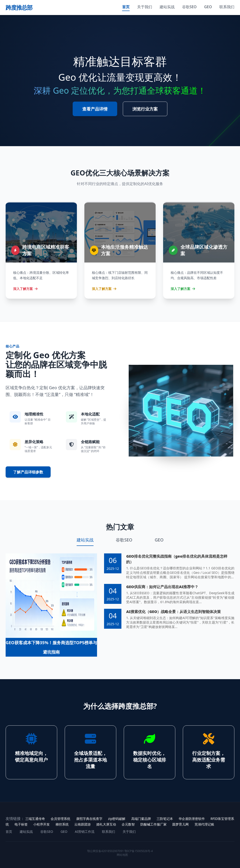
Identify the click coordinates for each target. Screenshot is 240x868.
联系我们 (227, 7)
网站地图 (122, 855)
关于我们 (145, 7)
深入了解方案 (25, 289)
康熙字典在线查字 (89, 819)
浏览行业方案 (145, 109)
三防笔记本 (165, 819)
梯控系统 (62, 824)
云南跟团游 (82, 824)
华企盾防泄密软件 (192, 819)
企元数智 (128, 824)
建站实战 (167, 7)
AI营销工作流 (85, 832)
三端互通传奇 (35, 819)
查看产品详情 (95, 109)
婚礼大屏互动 (106, 824)
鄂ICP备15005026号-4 (139, 851)
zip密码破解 (117, 819)
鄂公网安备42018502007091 (105, 851)
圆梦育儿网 (180, 824)
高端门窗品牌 (141, 819)
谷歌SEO (189, 7)
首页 (126, 7)
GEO (208, 7)
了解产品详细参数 (28, 472)
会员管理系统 (60, 819)
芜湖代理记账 (204, 824)
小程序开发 (41, 824)
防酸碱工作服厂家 (154, 824)
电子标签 (21, 824)
